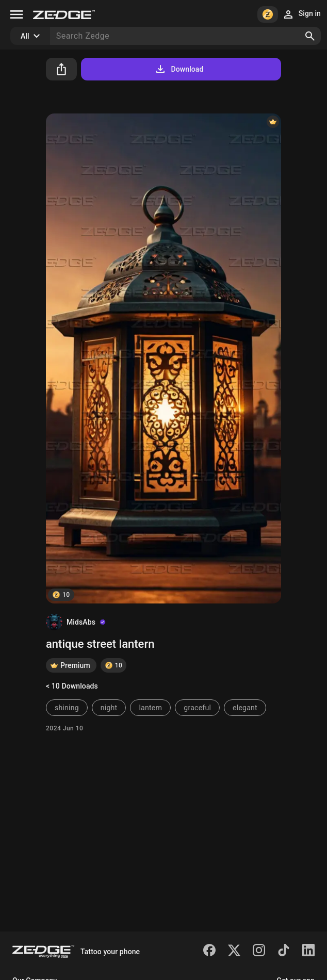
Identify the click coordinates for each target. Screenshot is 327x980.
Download (179, 69)
